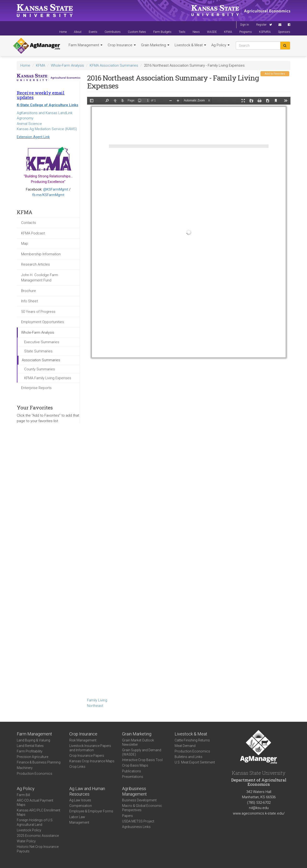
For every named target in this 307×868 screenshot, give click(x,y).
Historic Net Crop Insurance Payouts (38, 849)
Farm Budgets (162, 32)
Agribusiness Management (134, 791)
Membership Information (41, 254)
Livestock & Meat (190, 45)
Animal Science (29, 124)
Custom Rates (137, 32)
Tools (182, 32)
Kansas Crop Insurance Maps (92, 761)
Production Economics (35, 774)
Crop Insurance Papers (87, 756)
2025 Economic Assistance (38, 836)
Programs (246, 32)
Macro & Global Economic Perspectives (142, 808)
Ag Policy (220, 45)
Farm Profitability (30, 751)
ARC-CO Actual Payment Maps (35, 803)
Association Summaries (41, 360)
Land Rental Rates (30, 746)
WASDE (212, 32)
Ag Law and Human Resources (87, 791)
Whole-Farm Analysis (67, 65)
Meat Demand (185, 746)
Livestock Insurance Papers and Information (90, 748)
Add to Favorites (275, 74)
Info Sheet (30, 301)
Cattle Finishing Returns (192, 740)
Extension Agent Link (33, 137)
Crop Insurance (122, 45)
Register (261, 25)
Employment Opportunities (43, 322)
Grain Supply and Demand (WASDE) (142, 752)
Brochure (29, 291)
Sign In (245, 25)
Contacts (29, 223)
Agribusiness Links (136, 827)
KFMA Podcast (33, 233)
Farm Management (86, 45)
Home (63, 32)
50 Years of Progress (38, 312)
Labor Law (77, 817)
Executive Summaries (42, 342)
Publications (132, 771)
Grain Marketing (155, 45)
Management (79, 822)
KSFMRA (265, 32)
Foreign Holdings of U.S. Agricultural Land (35, 822)
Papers (127, 816)
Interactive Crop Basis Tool (142, 760)
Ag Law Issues (80, 800)
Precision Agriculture (32, 757)
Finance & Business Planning (39, 762)
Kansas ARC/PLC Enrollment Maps (38, 812)
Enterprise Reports (36, 388)
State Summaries (38, 351)
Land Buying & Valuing (33, 740)
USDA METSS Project (138, 821)
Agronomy (25, 118)
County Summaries (40, 369)
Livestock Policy (29, 830)
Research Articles (35, 264)
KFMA (228, 32)
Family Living (97, 700)
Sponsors (284, 32)
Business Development (139, 800)
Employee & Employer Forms (91, 811)
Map (25, 244)
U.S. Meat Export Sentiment (195, 762)
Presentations (133, 777)
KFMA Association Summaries (114, 65)
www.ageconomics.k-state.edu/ (259, 813)
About (78, 32)
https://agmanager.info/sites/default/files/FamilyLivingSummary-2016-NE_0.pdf (189, 396)
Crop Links (77, 767)
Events (93, 32)
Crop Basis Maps (135, 765)
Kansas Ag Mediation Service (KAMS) (47, 129)
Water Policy (26, 841)
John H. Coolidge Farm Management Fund (40, 278)
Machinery (25, 768)
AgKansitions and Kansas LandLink (45, 113)
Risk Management (83, 740)
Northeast (95, 706)
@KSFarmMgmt (56, 189)
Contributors (113, 32)
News (196, 32)
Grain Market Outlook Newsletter (138, 742)
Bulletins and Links (189, 757)
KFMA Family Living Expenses (48, 378)
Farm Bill (23, 795)
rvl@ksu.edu (259, 808)
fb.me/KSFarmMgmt (48, 195)
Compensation (81, 806)
